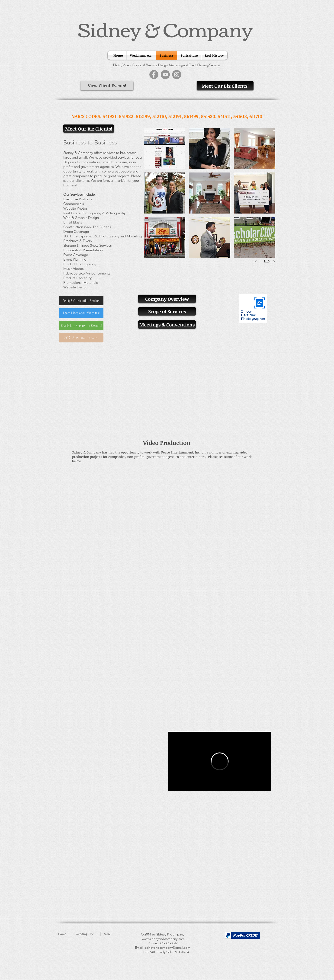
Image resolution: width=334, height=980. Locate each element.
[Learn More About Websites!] (81, 313)
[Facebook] (154, 75)
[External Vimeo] (220, 761)
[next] (274, 261)
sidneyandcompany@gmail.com (167, 948)
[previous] (256, 261)
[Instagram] (177, 75)
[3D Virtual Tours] (81, 338)
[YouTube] (165, 75)
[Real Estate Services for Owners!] (81, 326)
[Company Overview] (167, 299)
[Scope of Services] (167, 311)
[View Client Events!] (107, 86)
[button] (165, 148)
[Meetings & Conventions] (167, 325)
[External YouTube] (167, 393)
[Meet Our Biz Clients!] (225, 86)
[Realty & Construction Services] (81, 301)
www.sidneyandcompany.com (163, 939)
